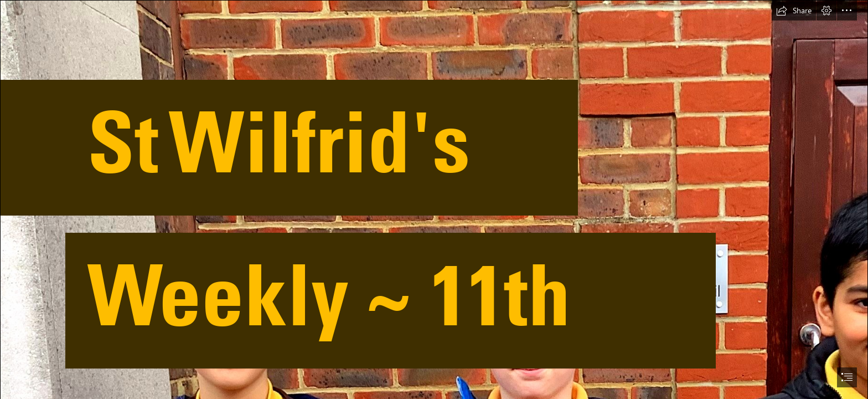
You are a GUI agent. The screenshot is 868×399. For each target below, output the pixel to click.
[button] (794, 11)
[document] (434, 199)
